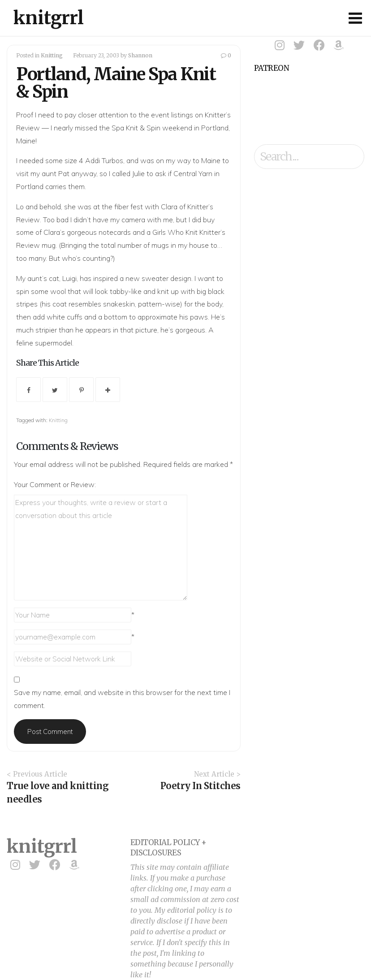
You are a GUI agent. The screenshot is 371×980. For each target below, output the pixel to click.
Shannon (140, 55)
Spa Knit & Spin (136, 128)
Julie (138, 173)
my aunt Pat (50, 173)
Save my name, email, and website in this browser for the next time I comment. (122, 699)
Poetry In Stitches (201, 786)
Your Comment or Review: (55, 484)
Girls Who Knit (175, 232)
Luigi (69, 278)
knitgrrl (49, 18)
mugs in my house (180, 245)
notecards (115, 232)
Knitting (52, 55)
